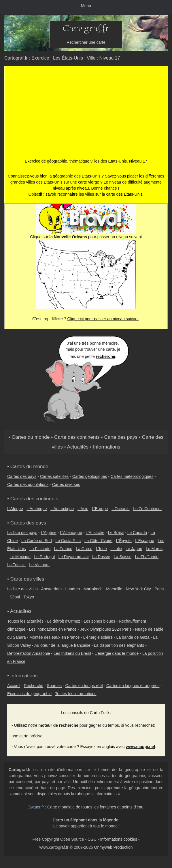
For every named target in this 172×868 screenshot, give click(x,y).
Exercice (40, 58)
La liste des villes (22, 589)
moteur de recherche (58, 725)
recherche (106, 356)
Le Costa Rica (68, 541)
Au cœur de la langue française (62, 645)
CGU (92, 839)
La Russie (101, 557)
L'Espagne (145, 541)
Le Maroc (154, 549)
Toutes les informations (76, 694)
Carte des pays (121, 437)
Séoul (15, 597)
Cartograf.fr (16, 58)
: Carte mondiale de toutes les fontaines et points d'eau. (86, 807)
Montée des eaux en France (54, 637)
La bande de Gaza (133, 637)
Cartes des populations (28, 484)
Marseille (114, 589)
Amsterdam (52, 589)
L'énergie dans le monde (117, 653)
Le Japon (134, 549)
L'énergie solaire (98, 637)
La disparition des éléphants (119, 645)
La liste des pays (22, 533)
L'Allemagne (71, 533)
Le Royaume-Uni (73, 557)
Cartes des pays (22, 476)
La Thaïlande (147, 557)
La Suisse (123, 557)
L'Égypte (124, 541)
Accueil (14, 686)
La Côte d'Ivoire (99, 541)
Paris (159, 589)
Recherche (34, 686)
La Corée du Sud (37, 541)
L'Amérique (37, 509)
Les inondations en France (53, 629)
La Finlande (40, 549)
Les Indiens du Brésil (72, 653)
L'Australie (95, 533)
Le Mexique (20, 557)
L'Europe (100, 509)
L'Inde (101, 549)
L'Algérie (49, 533)
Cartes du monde (31, 437)
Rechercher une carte (86, 42)
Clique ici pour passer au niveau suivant (103, 319)
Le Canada (137, 533)
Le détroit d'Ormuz (64, 621)
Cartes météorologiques (132, 476)
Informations (107, 447)
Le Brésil (116, 533)
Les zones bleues (100, 621)
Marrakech (93, 589)
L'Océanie (121, 509)
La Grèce (84, 549)
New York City (138, 589)
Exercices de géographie (29, 694)
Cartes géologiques (90, 476)
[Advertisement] (86, 115)
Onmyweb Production (114, 847)
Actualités (78, 447)
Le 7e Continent (147, 509)
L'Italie (116, 549)
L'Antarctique (62, 509)
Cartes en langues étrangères (133, 686)
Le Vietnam (39, 565)
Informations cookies (119, 839)
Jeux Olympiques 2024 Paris (106, 629)
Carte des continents (77, 437)
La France (63, 549)
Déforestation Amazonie (29, 653)
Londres (73, 589)
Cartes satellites (54, 476)
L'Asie (83, 509)
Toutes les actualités (25, 621)
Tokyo (29, 597)
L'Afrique (15, 509)
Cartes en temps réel (84, 686)
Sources (54, 686)
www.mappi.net (140, 747)
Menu (86, 6)
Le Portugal (44, 557)
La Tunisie (16, 565)
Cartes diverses (66, 484)
